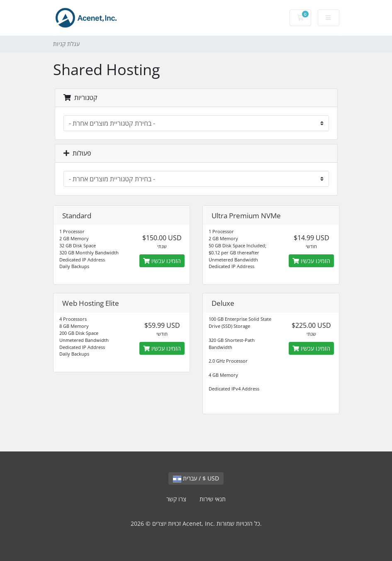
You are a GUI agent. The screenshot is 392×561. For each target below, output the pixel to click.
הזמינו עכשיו (162, 261)
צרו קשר (176, 499)
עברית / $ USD (196, 478)
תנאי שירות (213, 499)
